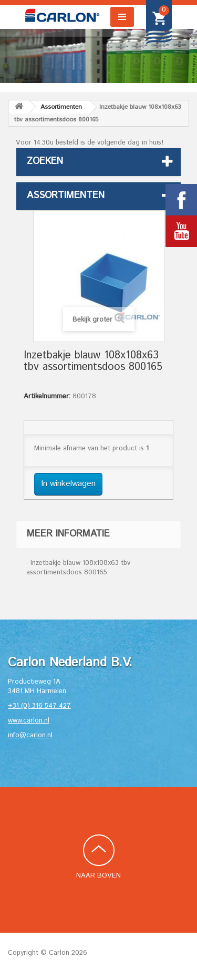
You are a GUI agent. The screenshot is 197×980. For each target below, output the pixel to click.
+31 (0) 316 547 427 (39, 706)
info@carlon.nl (30, 735)
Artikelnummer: (47, 397)
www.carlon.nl (29, 721)
